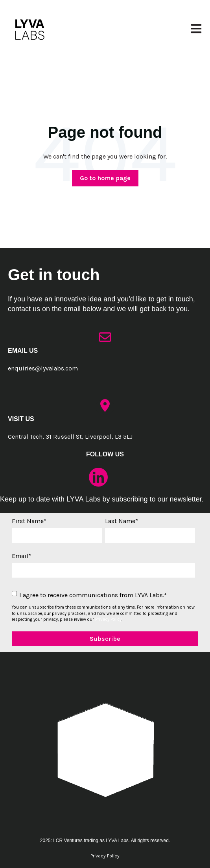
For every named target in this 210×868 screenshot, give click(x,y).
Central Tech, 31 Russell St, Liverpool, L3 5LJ (70, 437)
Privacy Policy (108, 619)
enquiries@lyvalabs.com (43, 368)
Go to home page (105, 178)
